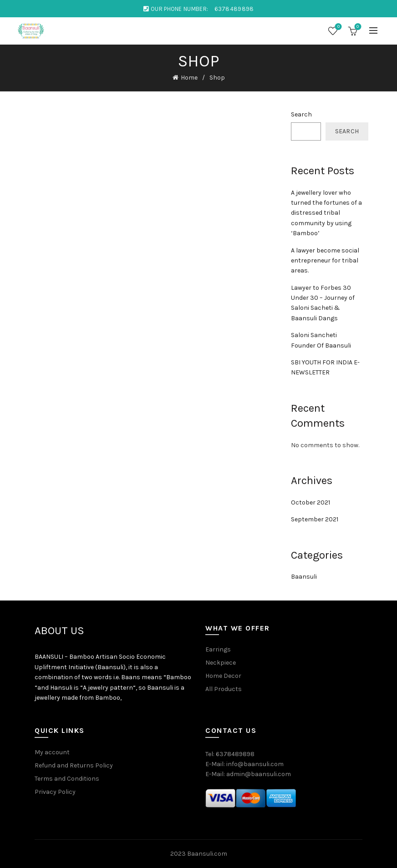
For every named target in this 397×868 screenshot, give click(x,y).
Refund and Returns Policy (74, 765)
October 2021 (310, 502)
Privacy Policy (55, 792)
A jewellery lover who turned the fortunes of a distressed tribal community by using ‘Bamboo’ (326, 213)
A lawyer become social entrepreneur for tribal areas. (325, 261)
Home (189, 78)
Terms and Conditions (67, 779)
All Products (224, 689)
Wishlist (338, 27)
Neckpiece (221, 663)
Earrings (218, 649)
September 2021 (315, 519)
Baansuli (304, 577)
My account (52, 752)
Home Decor (223, 676)
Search (301, 114)
